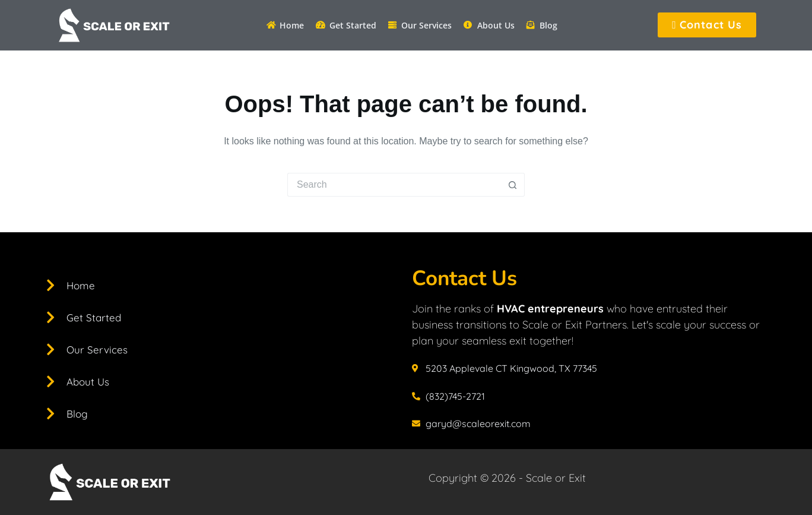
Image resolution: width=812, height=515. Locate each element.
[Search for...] (394, 185)
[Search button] (513, 185)
